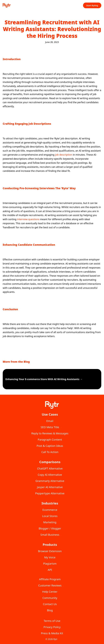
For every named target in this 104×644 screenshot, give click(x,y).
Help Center (50, 592)
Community (50, 598)
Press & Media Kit (52, 633)
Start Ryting (92, 5)
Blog (50, 610)
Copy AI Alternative (50, 475)
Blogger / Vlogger (50, 528)
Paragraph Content (50, 440)
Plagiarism (50, 564)
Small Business (50, 535)
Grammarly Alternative (50, 481)
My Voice (50, 557)
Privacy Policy (52, 627)
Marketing (50, 522)
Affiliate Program (50, 579)
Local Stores (50, 516)
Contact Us (50, 604)
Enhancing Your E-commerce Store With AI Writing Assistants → (44, 379)
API (50, 570)
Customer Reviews (50, 585)
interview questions (28, 219)
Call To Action (50, 452)
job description (64, 155)
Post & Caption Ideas (50, 446)
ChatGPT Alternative (50, 468)
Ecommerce (50, 510)
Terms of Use (52, 621)
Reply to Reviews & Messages (50, 433)
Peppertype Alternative (50, 493)
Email (50, 421)
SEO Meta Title (50, 427)
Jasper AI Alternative (50, 487)
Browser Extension (50, 551)
